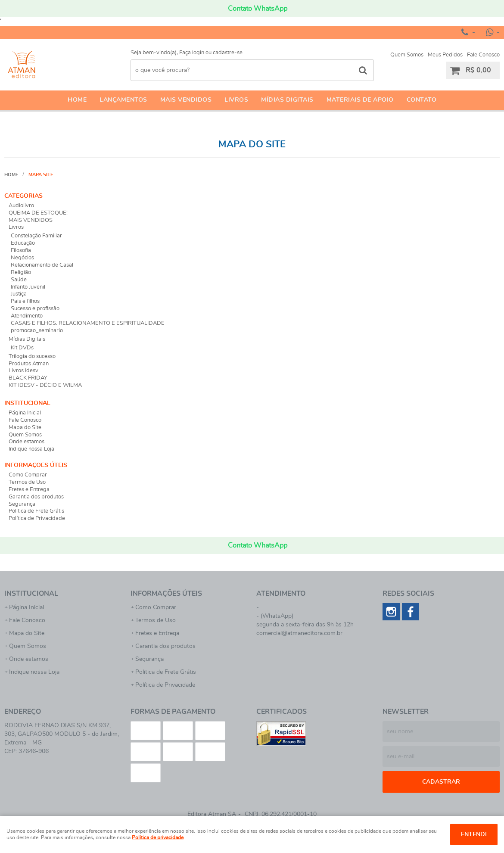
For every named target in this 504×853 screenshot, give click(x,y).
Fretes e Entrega (29, 490)
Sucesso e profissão (35, 309)
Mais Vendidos (186, 100)
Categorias (23, 196)
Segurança (22, 504)
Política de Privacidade (37, 518)
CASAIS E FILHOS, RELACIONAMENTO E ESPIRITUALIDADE (88, 323)
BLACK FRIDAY (28, 378)
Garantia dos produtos (36, 497)
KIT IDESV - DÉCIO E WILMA (45, 385)
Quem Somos (407, 55)
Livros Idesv (23, 371)
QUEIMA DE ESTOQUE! (38, 213)
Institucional (27, 403)
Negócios (22, 258)
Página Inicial (25, 413)
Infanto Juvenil (28, 287)
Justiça (19, 294)
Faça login (192, 53)
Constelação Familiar (36, 236)
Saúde (19, 280)
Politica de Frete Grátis (36, 511)
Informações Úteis (36, 465)
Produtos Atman (29, 364)
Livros (236, 100)
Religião (21, 272)
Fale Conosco (483, 55)
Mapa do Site (25, 428)
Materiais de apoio (360, 100)
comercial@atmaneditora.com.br (299, 633)
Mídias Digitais (287, 100)
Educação (23, 243)
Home (77, 100)
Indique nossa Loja (31, 449)
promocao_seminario (37, 331)
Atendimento (27, 316)
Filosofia (21, 251)
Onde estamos (26, 442)
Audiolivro (21, 206)
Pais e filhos (25, 301)
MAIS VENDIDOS (31, 220)
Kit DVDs (22, 348)
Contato (422, 100)
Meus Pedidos (445, 55)
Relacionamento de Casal (42, 265)
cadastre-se (228, 53)
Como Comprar (28, 475)
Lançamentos (123, 100)
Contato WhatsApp (258, 9)
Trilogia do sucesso (32, 356)
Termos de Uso (27, 482)
